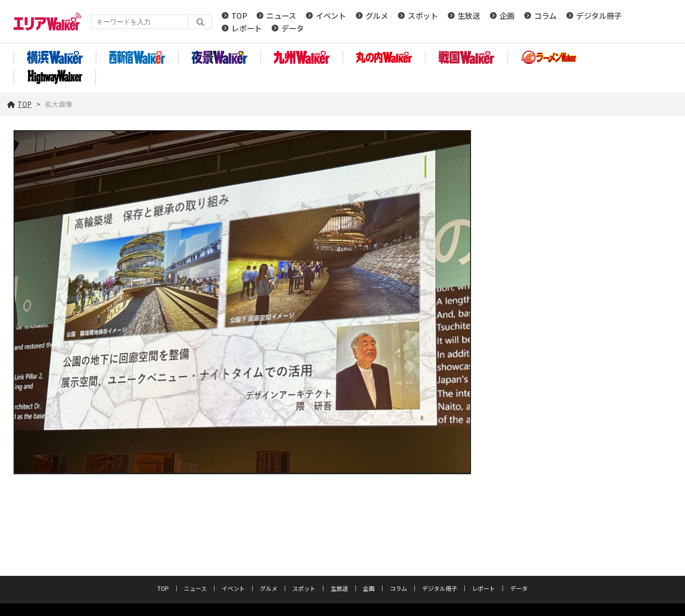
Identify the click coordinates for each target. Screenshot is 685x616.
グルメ (377, 15)
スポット (423, 15)
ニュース (281, 15)
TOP (239, 15)
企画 (507, 15)
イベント (331, 15)
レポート (247, 28)
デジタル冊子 (599, 15)
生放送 (469, 15)
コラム (545, 15)
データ (293, 28)
